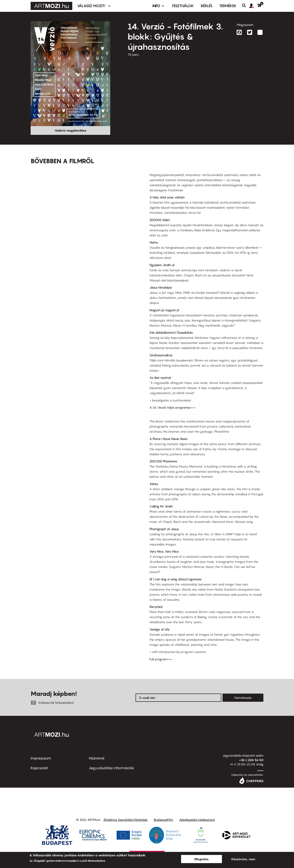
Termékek (228, 6)
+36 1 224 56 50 (251, 760)
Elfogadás (202, 859)
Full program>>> (161, 659)
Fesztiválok (183, 6)
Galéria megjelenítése (71, 130)
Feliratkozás (243, 698)
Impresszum (41, 758)
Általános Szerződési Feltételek (125, 820)
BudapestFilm (163, 820)
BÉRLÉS (207, 6)
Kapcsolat (39, 768)
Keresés (246, 6)
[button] (253, 6)
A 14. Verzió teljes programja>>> (172, 407)
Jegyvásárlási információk (111, 768)
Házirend (97, 758)
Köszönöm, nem (243, 859)
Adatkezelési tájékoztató (197, 820)
